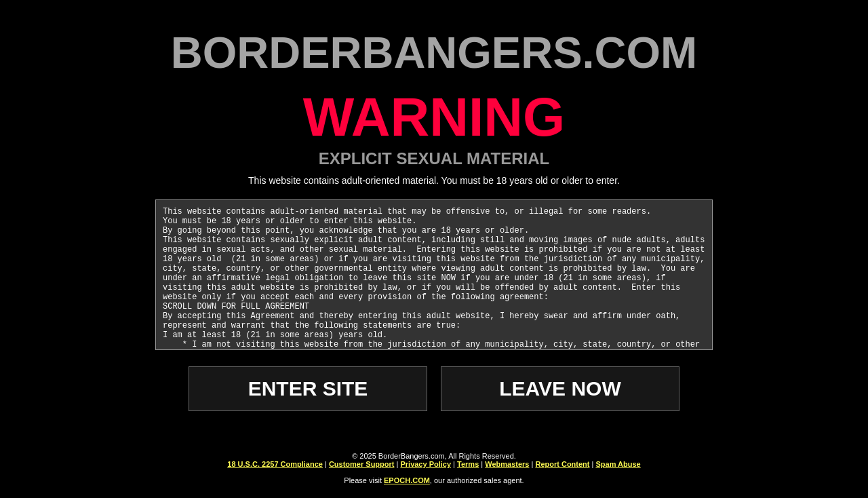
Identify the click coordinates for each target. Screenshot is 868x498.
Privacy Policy (426, 464)
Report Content (562, 464)
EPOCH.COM (407, 480)
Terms (468, 464)
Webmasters (507, 464)
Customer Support (362, 464)
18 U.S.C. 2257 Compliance (275, 464)
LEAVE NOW (560, 388)
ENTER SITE (308, 388)
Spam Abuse (618, 464)
